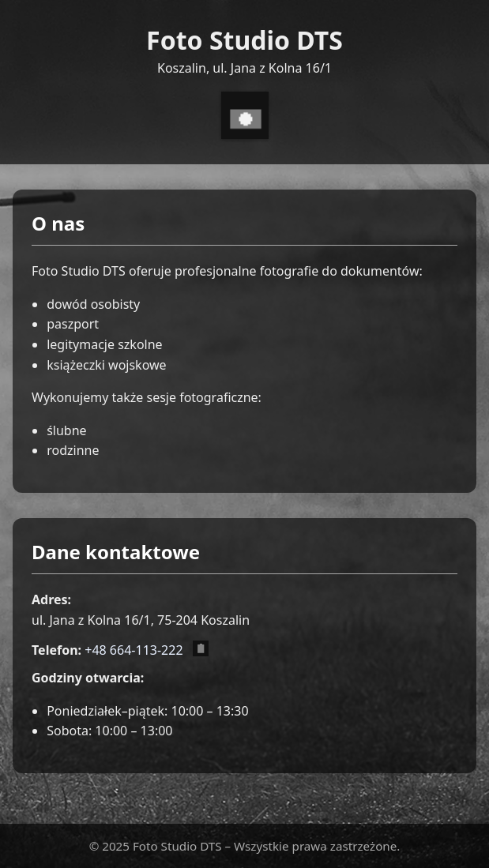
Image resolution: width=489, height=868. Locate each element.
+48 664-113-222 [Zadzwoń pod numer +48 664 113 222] (134, 650)
